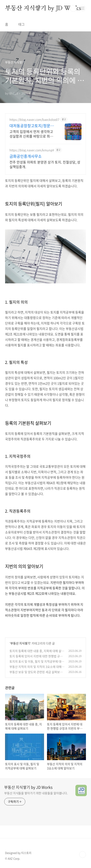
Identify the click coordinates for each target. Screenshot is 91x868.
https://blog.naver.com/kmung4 (32, 150)
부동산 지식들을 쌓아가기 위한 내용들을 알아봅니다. (36, 793)
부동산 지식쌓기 (20, 643)
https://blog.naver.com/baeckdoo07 (34, 120)
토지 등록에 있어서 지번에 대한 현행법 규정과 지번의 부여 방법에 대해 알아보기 (36, 658)
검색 (73, 8)
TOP (83, 855)
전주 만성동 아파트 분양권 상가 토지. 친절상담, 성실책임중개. (45, 164)
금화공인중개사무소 (26, 156)
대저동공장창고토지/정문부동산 (32, 126)
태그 (21, 24)
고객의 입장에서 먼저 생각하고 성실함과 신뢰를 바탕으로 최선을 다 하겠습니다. (33, 134)
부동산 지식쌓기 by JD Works (43, 8)
